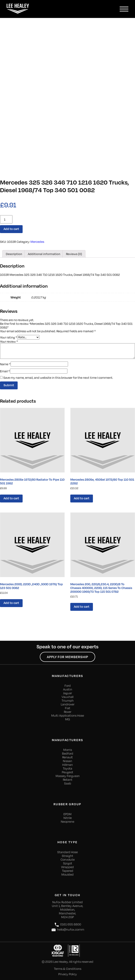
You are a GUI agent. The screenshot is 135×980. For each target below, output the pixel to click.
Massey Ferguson (68, 776)
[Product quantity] (6, 219)
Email (5, 371)
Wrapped (67, 867)
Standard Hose (67, 852)
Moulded (67, 874)
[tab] (14, 254)
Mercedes (37, 242)
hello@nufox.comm (68, 930)
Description (14, 254)
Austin (68, 689)
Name (5, 364)
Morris (68, 750)
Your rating (9, 337)
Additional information (44, 254)
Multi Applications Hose (68, 715)
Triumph (68, 700)
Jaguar (67, 693)
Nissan (67, 761)
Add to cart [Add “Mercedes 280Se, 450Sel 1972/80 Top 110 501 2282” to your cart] (82, 498)
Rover (68, 712)
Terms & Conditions (68, 969)
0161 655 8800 (68, 925)
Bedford (68, 753)
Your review (9, 341)
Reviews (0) (74, 254)
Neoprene (67, 821)
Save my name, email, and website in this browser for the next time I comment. (58, 378)
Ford (68, 686)
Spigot (68, 863)
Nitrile (68, 818)
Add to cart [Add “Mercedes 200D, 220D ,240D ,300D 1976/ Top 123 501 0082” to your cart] (11, 603)
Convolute (68, 859)
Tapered (68, 871)
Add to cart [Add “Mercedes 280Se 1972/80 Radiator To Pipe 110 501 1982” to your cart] (11, 498)
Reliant (68, 780)
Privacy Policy (68, 974)
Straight (67, 856)
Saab (68, 783)
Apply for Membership (67, 657)
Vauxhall (67, 697)
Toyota (67, 768)
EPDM (67, 814)
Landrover (68, 704)
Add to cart (11, 229)
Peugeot (67, 772)
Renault (67, 757)
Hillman (67, 765)
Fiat (68, 708)
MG (67, 719)
